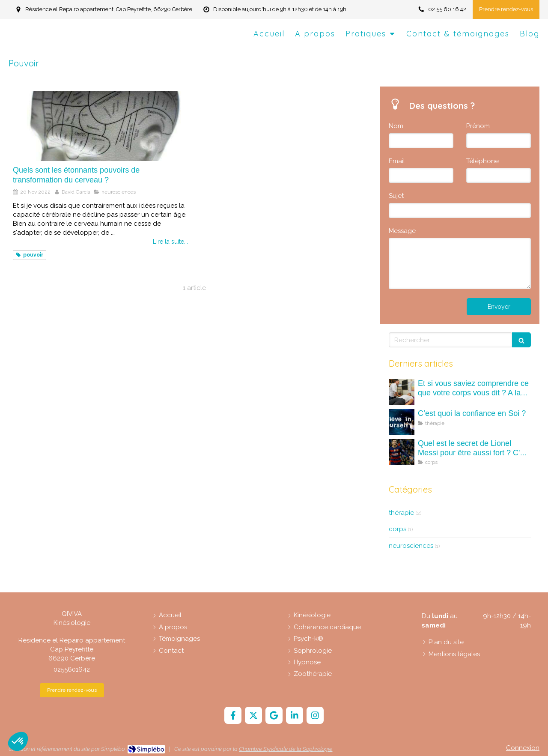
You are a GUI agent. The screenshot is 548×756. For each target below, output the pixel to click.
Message (402, 231)
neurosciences (411, 546)
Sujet (396, 196)
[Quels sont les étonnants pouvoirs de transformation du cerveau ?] (100, 126)
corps (398, 529)
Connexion (523, 748)
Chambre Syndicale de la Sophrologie (286, 749)
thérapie (401, 513)
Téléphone (482, 161)
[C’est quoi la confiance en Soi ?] (402, 422)
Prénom (478, 126)
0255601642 (72, 669)
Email (397, 161)
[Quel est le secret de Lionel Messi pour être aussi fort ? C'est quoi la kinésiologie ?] (402, 452)
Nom (396, 126)
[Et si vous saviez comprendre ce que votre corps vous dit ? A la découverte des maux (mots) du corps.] (402, 392)
